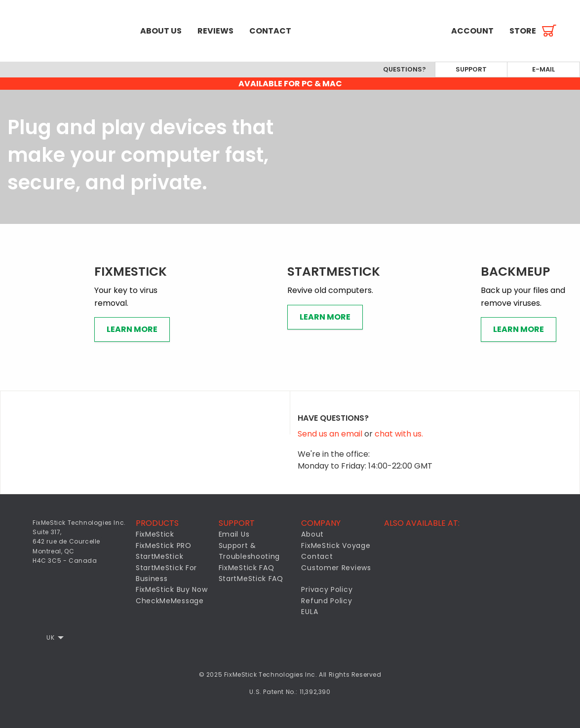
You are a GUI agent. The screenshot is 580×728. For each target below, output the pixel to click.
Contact (270, 31)
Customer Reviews (336, 568)
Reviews (215, 31)
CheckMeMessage (170, 601)
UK (50, 637)
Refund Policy (327, 601)
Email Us (234, 534)
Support (471, 69)
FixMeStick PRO (164, 546)
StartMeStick (159, 556)
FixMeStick (155, 534)
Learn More (132, 329)
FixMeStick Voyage (336, 546)
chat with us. (399, 434)
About (312, 534)
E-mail (543, 69)
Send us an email (331, 434)
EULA (309, 612)
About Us (161, 31)
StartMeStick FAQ (251, 579)
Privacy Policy (327, 589)
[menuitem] (66, 31)
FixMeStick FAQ (247, 568)
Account (472, 31)
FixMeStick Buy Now (172, 589)
